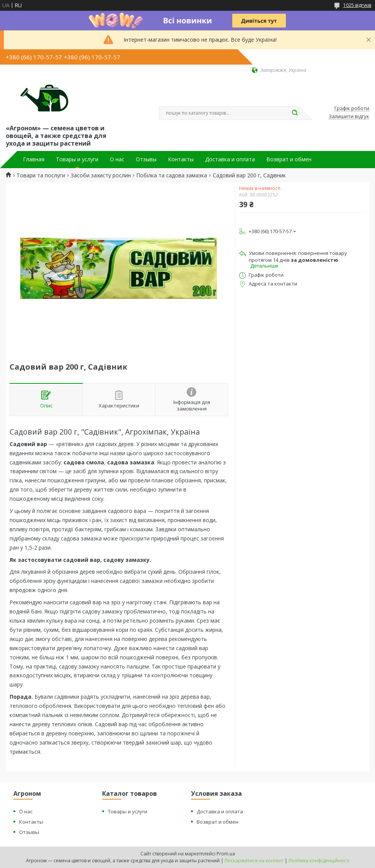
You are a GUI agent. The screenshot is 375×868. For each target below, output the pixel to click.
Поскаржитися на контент (254, 861)
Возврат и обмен (289, 159)
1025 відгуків (357, 5)
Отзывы (146, 159)
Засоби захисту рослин (101, 175)
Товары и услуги (77, 159)
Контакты (181, 159)
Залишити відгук (349, 117)
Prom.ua (226, 854)
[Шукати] (295, 113)
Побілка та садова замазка (172, 175)
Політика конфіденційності (319, 861)
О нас (117, 159)
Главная (34, 159)
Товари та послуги (41, 175)
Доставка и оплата (230, 159)
